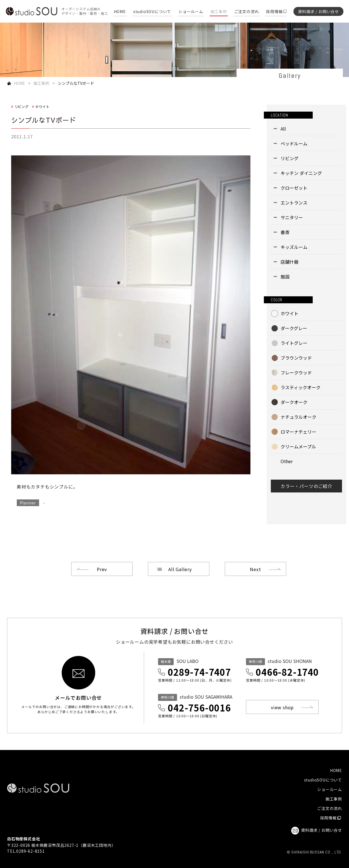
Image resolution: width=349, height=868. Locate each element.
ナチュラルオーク (298, 417)
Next (255, 569)
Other (287, 461)
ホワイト (42, 106)
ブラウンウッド (296, 358)
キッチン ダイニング (301, 173)
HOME (120, 12)
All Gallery (180, 569)
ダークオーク (294, 402)
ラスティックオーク (301, 387)
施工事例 (219, 12)
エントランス (294, 203)
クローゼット (294, 188)
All (283, 129)
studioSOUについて (152, 12)
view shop (282, 707)
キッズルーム (294, 247)
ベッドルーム (294, 143)
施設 (285, 276)
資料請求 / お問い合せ (318, 11)
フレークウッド (296, 372)
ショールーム (191, 12)
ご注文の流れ (247, 12)
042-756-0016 (199, 708)
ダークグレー (294, 328)
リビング (22, 106)
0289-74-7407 (199, 672)
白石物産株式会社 (23, 839)
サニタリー (292, 217)
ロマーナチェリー (298, 432)
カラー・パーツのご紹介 (306, 486)
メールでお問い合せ (78, 697)
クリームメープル (298, 446)
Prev (102, 569)
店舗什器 (290, 262)
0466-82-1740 (287, 672)
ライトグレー (294, 343)
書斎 (285, 232)
